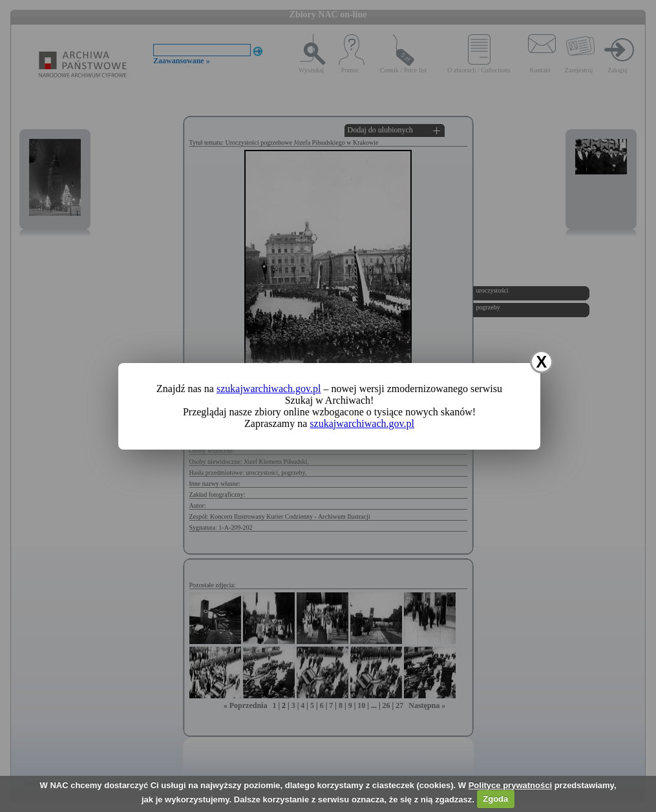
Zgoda (495, 799)
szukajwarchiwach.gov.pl (269, 389)
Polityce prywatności (510, 785)
